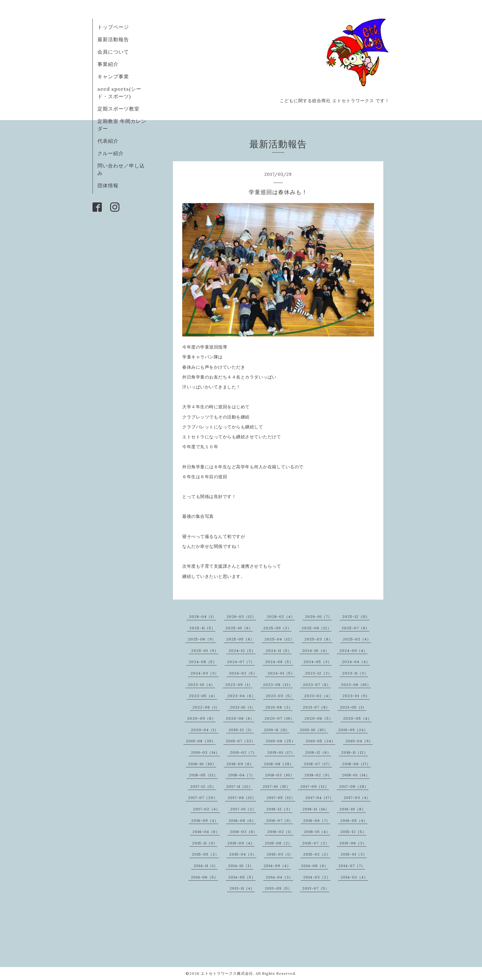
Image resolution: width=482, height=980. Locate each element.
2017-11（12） (239, 786)
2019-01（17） (281, 752)
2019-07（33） (241, 741)
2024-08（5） (203, 662)
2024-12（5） (242, 650)
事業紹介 (108, 64)
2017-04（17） (319, 798)
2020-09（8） (201, 718)
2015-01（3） (354, 854)
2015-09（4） (241, 843)
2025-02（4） (357, 639)
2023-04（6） (241, 696)
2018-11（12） (355, 752)
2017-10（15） (276, 786)
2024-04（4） (356, 662)
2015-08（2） (278, 843)
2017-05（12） (281, 798)
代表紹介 (108, 141)
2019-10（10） (314, 730)
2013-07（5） (316, 888)
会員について (113, 52)
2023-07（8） (317, 685)
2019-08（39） (201, 741)
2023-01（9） (356, 696)
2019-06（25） (281, 741)
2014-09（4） (277, 866)
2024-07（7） (241, 662)
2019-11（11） (277, 730)
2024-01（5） (281, 673)
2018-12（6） (318, 752)
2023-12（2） (318, 673)
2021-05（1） (353, 707)
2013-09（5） (278, 888)
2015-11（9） (205, 843)
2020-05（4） (357, 718)
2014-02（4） (354, 877)
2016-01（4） (317, 832)
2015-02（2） (317, 854)
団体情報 (108, 185)
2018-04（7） (241, 775)
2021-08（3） (279, 707)
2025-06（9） (202, 639)
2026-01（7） (318, 616)
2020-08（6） (240, 718)
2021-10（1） (243, 707)
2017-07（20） (203, 798)
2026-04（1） (203, 616)
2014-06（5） (204, 877)
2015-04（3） (243, 854)
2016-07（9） (280, 820)
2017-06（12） (242, 798)
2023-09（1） (239, 685)
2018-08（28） (279, 764)
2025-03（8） (318, 639)
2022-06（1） (206, 707)
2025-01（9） (205, 650)
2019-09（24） (353, 730)
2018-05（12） (203, 775)
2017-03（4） (357, 798)
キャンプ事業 (113, 76)
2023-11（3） (355, 673)
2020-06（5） (319, 718)
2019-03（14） (205, 752)
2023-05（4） (203, 696)
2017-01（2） (243, 809)
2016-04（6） (206, 832)
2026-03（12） (241, 616)
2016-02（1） (280, 832)
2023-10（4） (201, 685)
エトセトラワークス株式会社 (227, 973)
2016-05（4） (354, 820)
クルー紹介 (111, 153)
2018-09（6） (240, 764)
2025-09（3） (277, 628)
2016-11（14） (316, 809)
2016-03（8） (243, 832)
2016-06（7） (317, 820)
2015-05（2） (205, 854)
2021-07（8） (316, 707)
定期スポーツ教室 (118, 109)
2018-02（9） (318, 775)
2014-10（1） (241, 866)
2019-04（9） (359, 741)
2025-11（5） (202, 628)
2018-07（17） (318, 764)
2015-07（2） (316, 843)
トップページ (113, 27)
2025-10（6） (239, 628)
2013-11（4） (242, 888)
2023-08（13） (278, 685)
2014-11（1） (206, 866)
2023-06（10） (356, 685)
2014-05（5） (242, 877)
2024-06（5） (279, 662)
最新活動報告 (113, 39)
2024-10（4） (316, 650)
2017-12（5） (203, 786)
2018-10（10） (202, 764)
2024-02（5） (243, 673)
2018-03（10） (280, 775)
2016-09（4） (205, 820)
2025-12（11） (356, 616)
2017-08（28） (354, 786)
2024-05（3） (318, 662)
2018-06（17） (356, 764)
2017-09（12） (315, 786)
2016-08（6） (242, 820)
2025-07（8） (355, 628)
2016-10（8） (353, 809)
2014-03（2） (317, 877)
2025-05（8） (240, 639)
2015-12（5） (353, 832)
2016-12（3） (279, 809)
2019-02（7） (243, 752)
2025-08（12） (316, 628)
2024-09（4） (353, 650)
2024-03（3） (205, 673)
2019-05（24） (321, 741)
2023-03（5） (280, 696)
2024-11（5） (279, 650)
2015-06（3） (353, 843)
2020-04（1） (205, 730)
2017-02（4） (207, 809)
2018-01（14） (356, 775)
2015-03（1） (280, 854)
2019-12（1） (241, 730)
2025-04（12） (279, 639)
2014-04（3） (279, 877)
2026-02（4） (281, 616)
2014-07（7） (352, 866)
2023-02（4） (318, 696)
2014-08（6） (315, 866)
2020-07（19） (279, 718)
